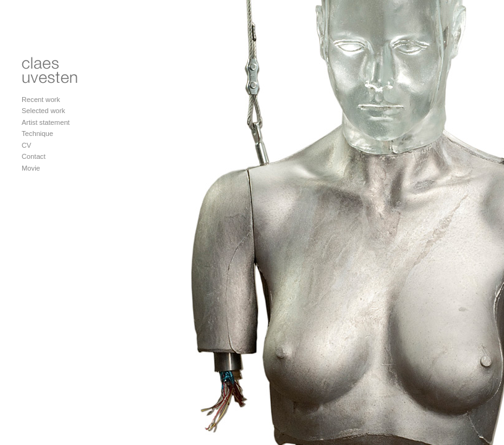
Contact (34, 156)
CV (27, 145)
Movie (31, 168)
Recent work (41, 100)
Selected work (43, 111)
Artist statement (46, 122)
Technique (37, 133)
